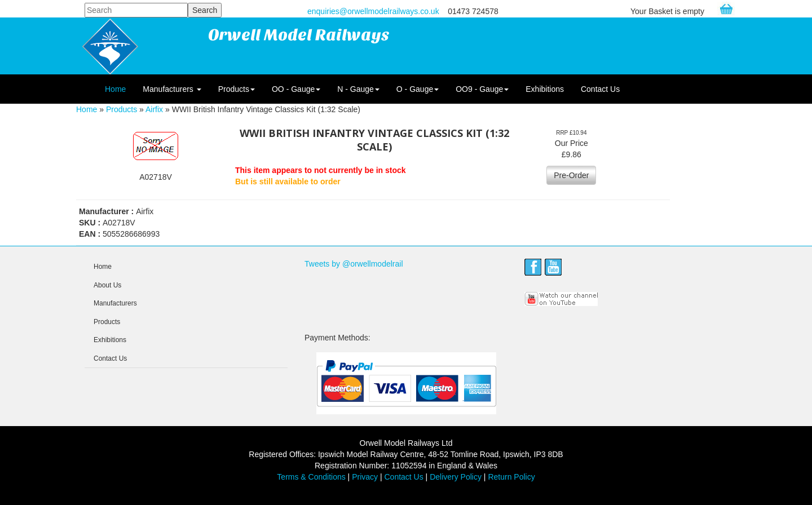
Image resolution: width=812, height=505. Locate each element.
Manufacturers (172, 89)
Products (237, 89)
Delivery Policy (456, 477)
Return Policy (511, 477)
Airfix (154, 109)
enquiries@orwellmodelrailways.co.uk (373, 11)
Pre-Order (571, 175)
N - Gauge (358, 89)
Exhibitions (545, 89)
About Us (107, 285)
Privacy (365, 477)
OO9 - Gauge (482, 89)
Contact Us (600, 89)
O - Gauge (418, 89)
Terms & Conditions (311, 477)
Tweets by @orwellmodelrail (354, 264)
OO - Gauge (296, 89)
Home (115, 89)
